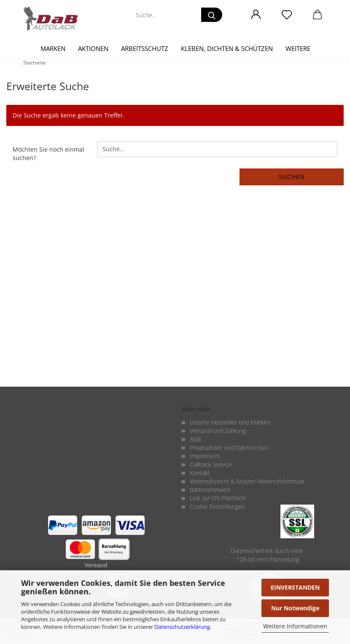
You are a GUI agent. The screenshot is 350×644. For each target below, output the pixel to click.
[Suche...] (212, 15)
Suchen (292, 177)
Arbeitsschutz (145, 48)
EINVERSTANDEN (295, 587)
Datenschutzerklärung (182, 627)
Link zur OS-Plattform (218, 498)
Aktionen (93, 48)
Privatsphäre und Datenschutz (229, 448)
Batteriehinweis (210, 490)
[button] (256, 15)
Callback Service (211, 464)
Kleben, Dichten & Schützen (227, 48)
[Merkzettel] (287, 15)
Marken (53, 48)
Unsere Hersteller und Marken (230, 422)
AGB (195, 439)
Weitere (298, 48)
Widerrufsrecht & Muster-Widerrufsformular (247, 481)
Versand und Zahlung (218, 431)
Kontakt (200, 473)
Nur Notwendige (295, 608)
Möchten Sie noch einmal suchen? (48, 154)
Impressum (205, 456)
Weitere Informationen (295, 626)
